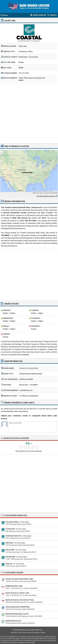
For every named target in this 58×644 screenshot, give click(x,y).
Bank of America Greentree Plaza (20, 600)
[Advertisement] (29, 113)
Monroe (9, 564)
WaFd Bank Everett (13, 621)
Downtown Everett (13, 536)
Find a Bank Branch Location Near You (28, 630)
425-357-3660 (24, 73)
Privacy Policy (35, 633)
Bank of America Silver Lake (17, 593)
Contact (43, 633)
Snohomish (10, 529)
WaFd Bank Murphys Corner (17, 614)
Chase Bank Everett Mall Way (18, 607)
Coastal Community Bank (29, 368)
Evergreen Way (12, 522)
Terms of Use (27, 633)
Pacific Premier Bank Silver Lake (19, 579)
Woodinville (11, 557)
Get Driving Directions (46, 196)
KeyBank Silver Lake (14, 586)
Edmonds (9, 543)
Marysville (10, 550)
